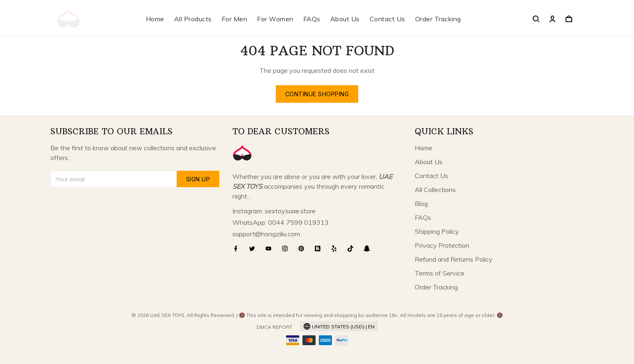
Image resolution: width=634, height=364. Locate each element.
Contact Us (387, 19)
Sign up (198, 179)
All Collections (435, 190)
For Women (275, 19)
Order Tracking (438, 19)
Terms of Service (440, 273)
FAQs (312, 19)
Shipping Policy (437, 231)
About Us (345, 19)
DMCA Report (274, 327)
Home (155, 19)
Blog (421, 203)
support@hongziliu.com (266, 234)
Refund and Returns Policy (454, 259)
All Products (193, 19)
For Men (235, 19)
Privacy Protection (442, 245)
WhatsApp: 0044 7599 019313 (281, 222)
